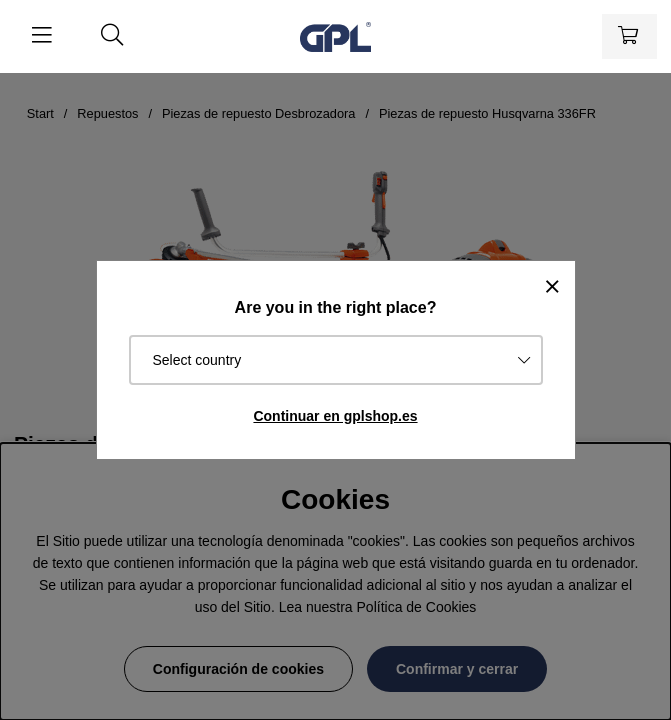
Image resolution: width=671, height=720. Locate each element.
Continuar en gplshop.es (335, 416)
